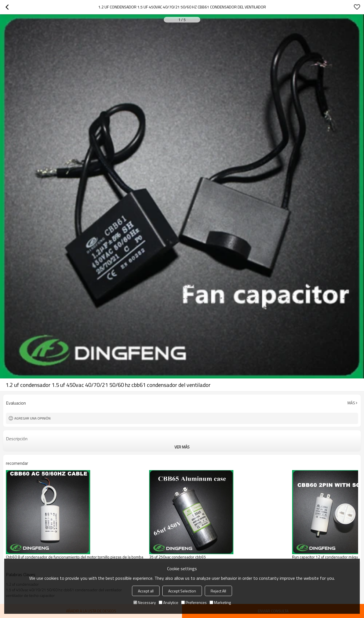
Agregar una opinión (32, 418)
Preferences (194, 602)
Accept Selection (182, 591)
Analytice (169, 602)
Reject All (218, 591)
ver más (182, 447)
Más (351, 403)
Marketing (220, 602)
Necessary (145, 602)
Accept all (146, 591)
